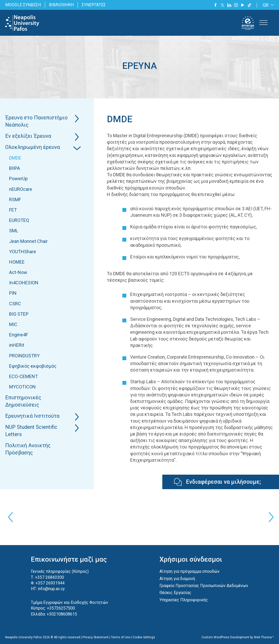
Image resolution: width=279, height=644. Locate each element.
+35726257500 (61, 608)
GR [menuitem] (266, 5)
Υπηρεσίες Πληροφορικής (184, 600)
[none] (267, 5)
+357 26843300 (50, 577)
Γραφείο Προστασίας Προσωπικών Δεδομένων (204, 586)
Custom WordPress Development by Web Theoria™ (238, 637)
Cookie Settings (144, 637)
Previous (9, 517)
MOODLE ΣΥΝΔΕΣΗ (23, 5)
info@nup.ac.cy (51, 589)
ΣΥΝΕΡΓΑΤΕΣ (94, 5)
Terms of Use (121, 637)
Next (270, 517)
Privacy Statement (96, 637)
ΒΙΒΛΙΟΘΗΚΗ (61, 5)
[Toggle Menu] (263, 23)
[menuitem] (267, 5)
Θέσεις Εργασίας (175, 593)
